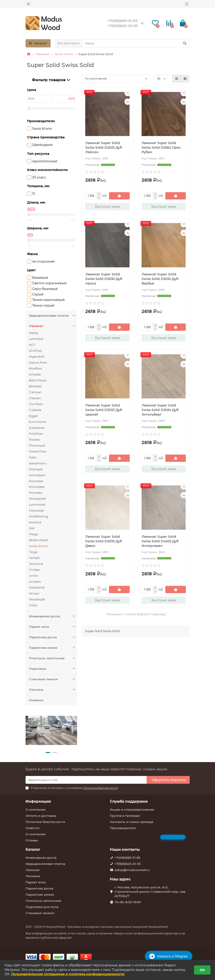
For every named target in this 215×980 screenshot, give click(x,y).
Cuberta (35, 410)
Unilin (34, 576)
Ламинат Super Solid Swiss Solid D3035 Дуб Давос (104, 541)
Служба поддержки (129, 801)
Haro (33, 457)
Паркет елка (53, 627)
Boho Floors (38, 380)
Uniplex (35, 582)
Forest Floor (38, 451)
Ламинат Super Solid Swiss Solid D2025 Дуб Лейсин (104, 147)
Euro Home (38, 422)
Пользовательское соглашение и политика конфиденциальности (68, 974)
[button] (48, 752)
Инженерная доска (53, 616)
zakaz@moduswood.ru (132, 870)
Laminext (36, 339)
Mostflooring (39, 516)
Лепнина (53, 690)
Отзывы (32, 840)
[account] (187, 4)
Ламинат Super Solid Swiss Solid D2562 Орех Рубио (161, 147)
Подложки (53, 669)
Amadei (35, 374)
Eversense (37, 428)
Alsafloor (36, 368)
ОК (202, 970)
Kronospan (37, 475)
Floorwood (37, 445)
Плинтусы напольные (53, 658)
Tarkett (34, 558)
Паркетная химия (53, 648)
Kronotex (36, 493)
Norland (35, 522)
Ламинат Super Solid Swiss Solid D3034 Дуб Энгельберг (160, 410)
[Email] (86, 780)
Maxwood (36, 510)
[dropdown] (28, 4)
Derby (34, 333)
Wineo (34, 593)
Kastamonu (38, 463)
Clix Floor (36, 404)
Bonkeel (35, 386)
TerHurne (36, 564)
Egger (34, 416)
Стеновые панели (53, 679)
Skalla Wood (38, 540)
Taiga (33, 552)
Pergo (34, 534)
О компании (35, 809)
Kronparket (37, 499)
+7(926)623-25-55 (128, 864)
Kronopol (36, 469)
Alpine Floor (38, 362)
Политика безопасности (45, 822)
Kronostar (36, 481)
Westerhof (37, 587)
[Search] (136, 43)
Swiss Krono (64, 54)
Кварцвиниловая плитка (53, 316)
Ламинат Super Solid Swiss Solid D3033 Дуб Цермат (104, 410)
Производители (123, 828)
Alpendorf (37, 357)
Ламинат (43, 54)
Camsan (35, 392)
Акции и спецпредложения (132, 809)
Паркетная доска (53, 637)
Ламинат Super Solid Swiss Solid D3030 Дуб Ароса (104, 279)
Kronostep (37, 487)
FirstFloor (36, 434)
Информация (38, 801)
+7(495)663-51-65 (127, 858)
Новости (32, 828)
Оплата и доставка (41, 816)
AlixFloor (36, 351)
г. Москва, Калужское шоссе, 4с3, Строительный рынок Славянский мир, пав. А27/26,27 (150, 892)
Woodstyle (37, 599)
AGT (32, 345)
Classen (35, 398)
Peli (32, 528)
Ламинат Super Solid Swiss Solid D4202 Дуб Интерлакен (160, 541)
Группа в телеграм (125, 816)
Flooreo (35, 440)
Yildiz (33, 605)
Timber (34, 570)
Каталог (33, 849)
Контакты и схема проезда (132, 822)
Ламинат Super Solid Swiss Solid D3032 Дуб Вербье (160, 279)
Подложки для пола (42, 907)
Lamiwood (37, 504)
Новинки (36, 700)
